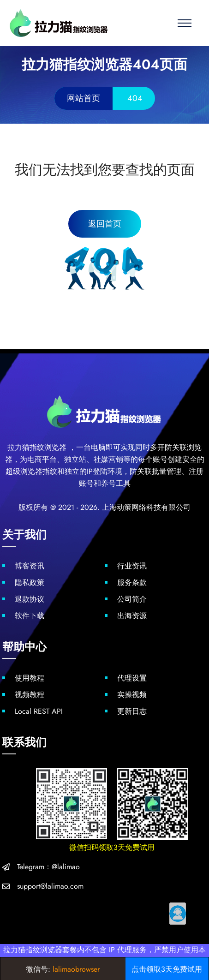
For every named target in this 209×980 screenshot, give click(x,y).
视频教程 (30, 695)
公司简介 (132, 599)
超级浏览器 (24, 471)
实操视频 (132, 695)
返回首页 (105, 224)
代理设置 (132, 678)
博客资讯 (30, 566)
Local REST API (39, 711)
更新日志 (132, 711)
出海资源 (132, 616)
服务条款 (132, 583)
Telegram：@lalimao (48, 867)
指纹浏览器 (48, 447)
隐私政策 (30, 583)
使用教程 (30, 678)
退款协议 (30, 599)
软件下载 (30, 616)
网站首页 (84, 98)
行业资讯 (132, 566)
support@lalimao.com (50, 886)
